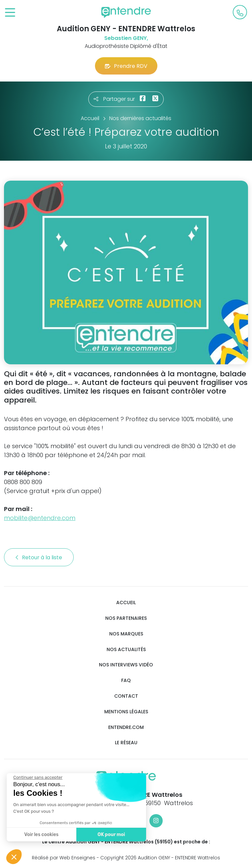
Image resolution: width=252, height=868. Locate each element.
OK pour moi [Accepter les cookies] (109, 835)
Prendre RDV (126, 66)
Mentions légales (126, 712)
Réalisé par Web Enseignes (64, 858)
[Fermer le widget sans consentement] (36, 778)
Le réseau (126, 743)
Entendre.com (126, 727)
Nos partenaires (126, 618)
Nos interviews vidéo (126, 665)
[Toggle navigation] (10, 13)
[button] (14, 857)
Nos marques (126, 634)
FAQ (126, 681)
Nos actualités (126, 650)
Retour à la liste (39, 557)
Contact (126, 696)
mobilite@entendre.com (40, 518)
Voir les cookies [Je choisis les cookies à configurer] (40, 835)
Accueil (126, 603)
